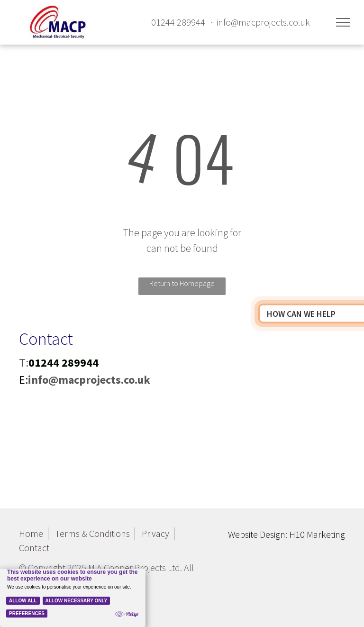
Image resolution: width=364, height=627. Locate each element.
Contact (34, 548)
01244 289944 (178, 22)
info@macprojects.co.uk (263, 22)
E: (23, 380)
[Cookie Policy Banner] (73, 598)
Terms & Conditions (92, 533)
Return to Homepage (182, 283)
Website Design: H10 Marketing (287, 534)
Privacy (155, 533)
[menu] (343, 22)
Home (31, 533)
